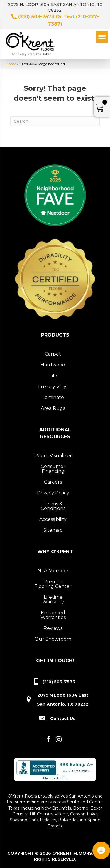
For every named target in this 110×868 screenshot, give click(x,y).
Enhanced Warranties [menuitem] (53, 615)
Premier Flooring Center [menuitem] (53, 584)
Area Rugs (53, 408)
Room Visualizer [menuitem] (53, 456)
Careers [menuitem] (53, 482)
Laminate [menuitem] (53, 397)
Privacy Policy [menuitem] (53, 493)
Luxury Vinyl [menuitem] (53, 387)
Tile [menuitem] (53, 376)
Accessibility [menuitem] (53, 519)
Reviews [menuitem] (53, 628)
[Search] (55, 121)
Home (11, 64)
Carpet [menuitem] (53, 354)
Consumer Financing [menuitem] (53, 469)
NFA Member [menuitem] (53, 571)
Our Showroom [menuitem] (53, 639)
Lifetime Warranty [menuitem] (53, 599)
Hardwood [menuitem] (53, 365)
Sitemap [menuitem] (53, 530)
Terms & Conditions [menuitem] (53, 506)
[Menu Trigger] (102, 37)
